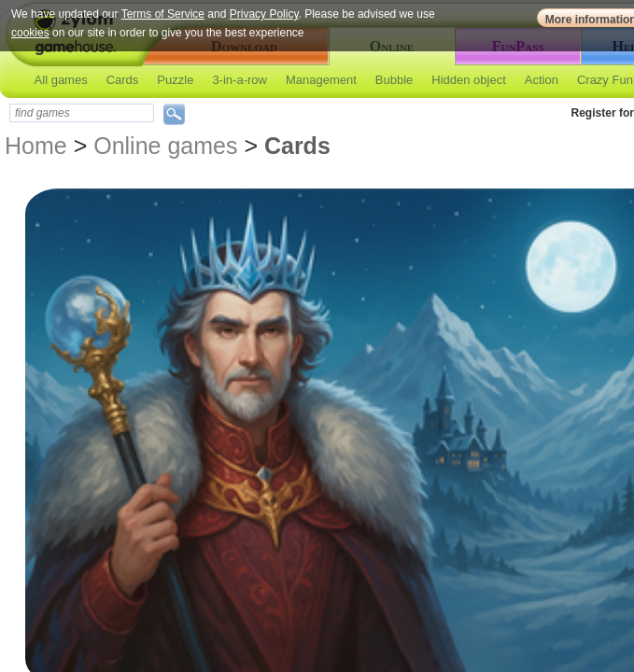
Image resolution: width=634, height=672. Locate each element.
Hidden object (469, 80)
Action (542, 80)
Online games (165, 146)
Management (321, 80)
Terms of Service (163, 14)
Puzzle (175, 80)
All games (61, 80)
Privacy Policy (264, 14)
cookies (30, 33)
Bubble (394, 80)
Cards (123, 80)
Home (36, 146)
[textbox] (82, 113)
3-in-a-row (240, 80)
